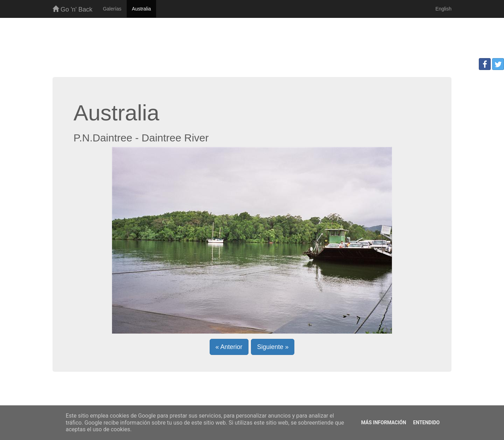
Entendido (426, 422)
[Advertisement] (252, 41)
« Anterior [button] (229, 347)
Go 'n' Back (72, 9)
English (443, 9)
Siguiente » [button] (273, 347)
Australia (141, 9)
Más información (384, 422)
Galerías (112, 9)
